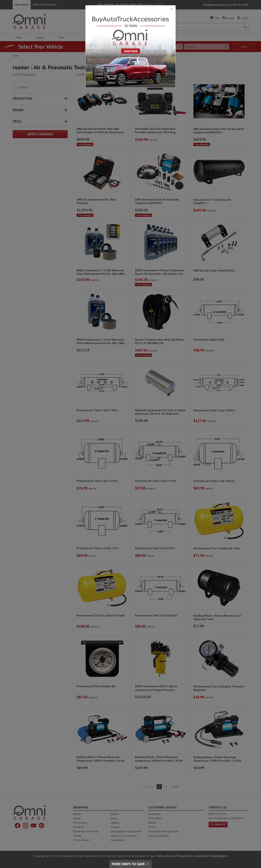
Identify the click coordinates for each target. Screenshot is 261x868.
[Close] (130, 9)
